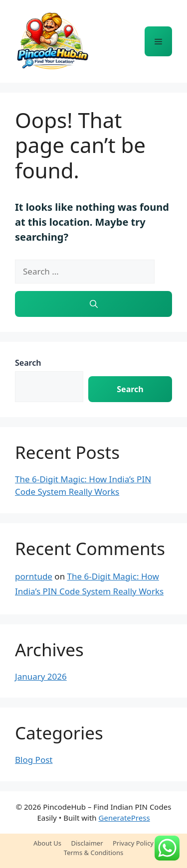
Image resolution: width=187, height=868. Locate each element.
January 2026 (41, 676)
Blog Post (34, 760)
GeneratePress (124, 818)
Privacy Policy (133, 843)
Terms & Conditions (93, 853)
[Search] (93, 304)
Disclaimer (87, 843)
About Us (47, 843)
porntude (34, 576)
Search (28, 363)
